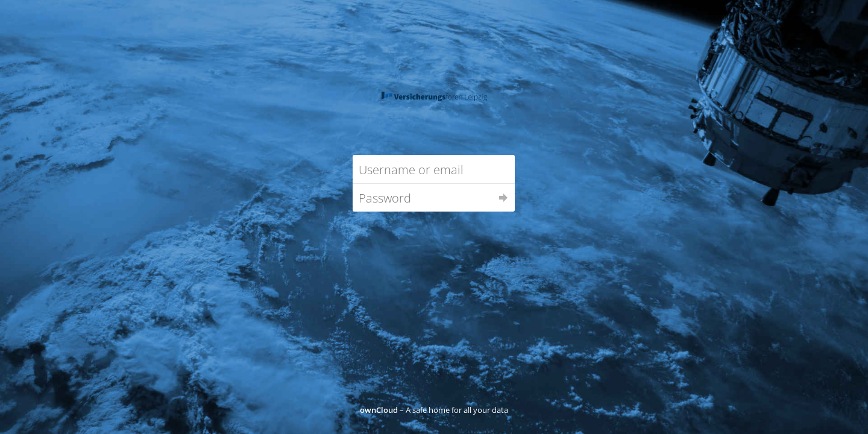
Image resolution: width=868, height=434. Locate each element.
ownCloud (379, 410)
